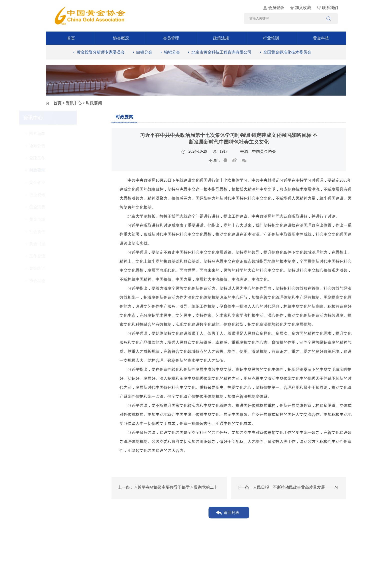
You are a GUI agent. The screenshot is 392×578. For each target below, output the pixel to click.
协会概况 (121, 38)
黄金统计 (64, 268)
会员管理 (171, 38)
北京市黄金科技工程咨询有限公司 (221, 52)
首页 (71, 38)
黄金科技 (321, 38)
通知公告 (64, 146)
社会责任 (64, 232)
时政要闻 (64, 170)
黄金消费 (64, 207)
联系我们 (330, 8)
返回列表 (231, 513)
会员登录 (276, 8)
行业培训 (271, 38)
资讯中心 (74, 103)
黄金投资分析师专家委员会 (101, 52)
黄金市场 (64, 219)
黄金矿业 (64, 183)
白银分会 (144, 52)
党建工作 (64, 158)
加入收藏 (303, 8)
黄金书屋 (64, 244)
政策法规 (221, 38)
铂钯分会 (172, 52)
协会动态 (64, 281)
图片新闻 (64, 133)
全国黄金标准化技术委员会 (287, 52)
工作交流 (64, 256)
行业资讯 (64, 195)
